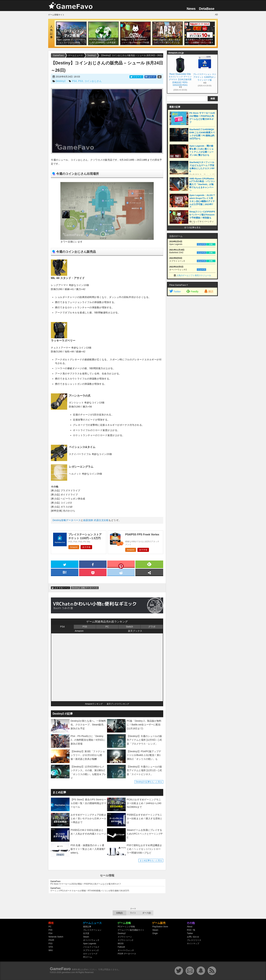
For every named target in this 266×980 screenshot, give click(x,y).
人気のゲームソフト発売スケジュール (194, 275)
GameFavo (60, 969)
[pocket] (93, 572)
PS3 (81, 81)
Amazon (74, 547)
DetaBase (207, 9)
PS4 (74, 81)
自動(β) (120, 913)
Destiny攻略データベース (67, 520)
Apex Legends (90, 944)
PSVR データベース (127, 954)
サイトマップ (193, 944)
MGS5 (121, 944)
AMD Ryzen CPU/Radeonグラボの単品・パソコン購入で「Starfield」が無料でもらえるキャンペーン (202, 184)
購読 (208, 291)
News (191, 9)
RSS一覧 (191, 930)
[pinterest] (121, 565)
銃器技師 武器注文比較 (96, 520)
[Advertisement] (192, 349)
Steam (86, 937)
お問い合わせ (193, 937)
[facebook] (93, 564)
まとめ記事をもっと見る (151, 861)
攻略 (211, 244)
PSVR (51, 940)
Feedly (192, 291)
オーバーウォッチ (91, 940)
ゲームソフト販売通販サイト (131, 930)
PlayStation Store (160, 927)
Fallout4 (121, 947)
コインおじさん (93, 81)
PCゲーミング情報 (126, 927)
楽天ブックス (135, 631)
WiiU (51, 950)
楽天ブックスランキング (118, 704)
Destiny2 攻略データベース (85, 588)
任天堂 (86, 933)
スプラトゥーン (125, 937)
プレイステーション (92, 930)
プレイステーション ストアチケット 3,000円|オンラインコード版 (205, 77)
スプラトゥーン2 (91, 950)
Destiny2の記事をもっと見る (149, 782)
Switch (129, 627)
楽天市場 (86, 547)
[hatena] (65, 572)
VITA (51, 947)
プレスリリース (194, 940)
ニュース (202, 244)
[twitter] (65, 564)
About (190, 927)
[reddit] (121, 572)
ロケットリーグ (90, 954)
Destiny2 (61, 81)
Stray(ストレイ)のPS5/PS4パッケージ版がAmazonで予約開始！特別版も (202, 215)
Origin (155, 933)
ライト (133, 913)
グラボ (152, 627)
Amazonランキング (94, 704)
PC (107, 627)
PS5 (85, 627)
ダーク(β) (147, 913)
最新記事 (87, 927)
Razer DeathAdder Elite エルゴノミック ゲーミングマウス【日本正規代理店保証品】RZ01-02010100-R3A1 (180, 79)
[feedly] (149, 564)
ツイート (136, 77)
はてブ (150, 77)
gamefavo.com (68, 972)
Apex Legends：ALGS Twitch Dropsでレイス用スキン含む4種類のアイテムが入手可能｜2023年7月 (202, 201)
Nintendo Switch (56, 937)
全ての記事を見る (192, 227)
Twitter (175, 291)
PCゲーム (88, 957)
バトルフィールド (91, 947)
